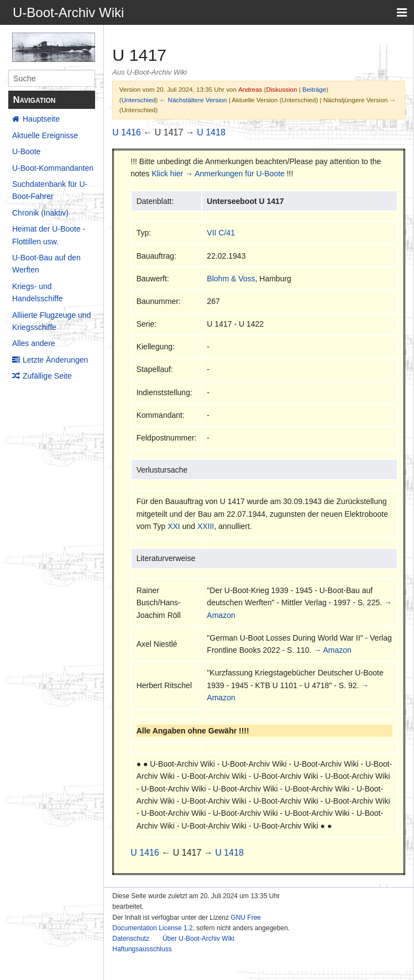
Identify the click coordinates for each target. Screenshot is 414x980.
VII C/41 (221, 233)
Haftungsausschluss (142, 949)
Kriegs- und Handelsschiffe (38, 292)
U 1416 (127, 132)
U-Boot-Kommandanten (53, 168)
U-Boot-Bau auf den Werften (46, 264)
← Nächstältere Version (193, 100)
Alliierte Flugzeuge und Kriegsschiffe (51, 321)
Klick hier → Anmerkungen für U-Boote (218, 174)
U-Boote (26, 151)
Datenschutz (131, 939)
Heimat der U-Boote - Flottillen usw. (49, 235)
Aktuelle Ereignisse (45, 135)
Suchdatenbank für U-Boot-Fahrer (50, 190)
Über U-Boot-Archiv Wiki (198, 939)
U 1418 (211, 132)
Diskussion (281, 89)
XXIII (206, 526)
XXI (174, 526)
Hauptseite (41, 119)
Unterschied (139, 100)
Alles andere (34, 343)
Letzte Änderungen (55, 360)
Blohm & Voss (231, 279)
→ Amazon (332, 650)
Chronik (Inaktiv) (40, 213)
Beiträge (314, 89)
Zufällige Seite (47, 376)
